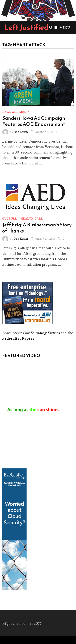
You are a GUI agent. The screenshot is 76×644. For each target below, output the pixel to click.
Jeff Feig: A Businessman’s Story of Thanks (37, 228)
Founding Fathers (45, 332)
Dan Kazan (21, 132)
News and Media (16, 111)
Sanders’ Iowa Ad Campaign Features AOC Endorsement (34, 121)
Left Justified (26, 27)
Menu (62, 27)
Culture (10, 218)
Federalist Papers (18, 338)
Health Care (32, 218)
